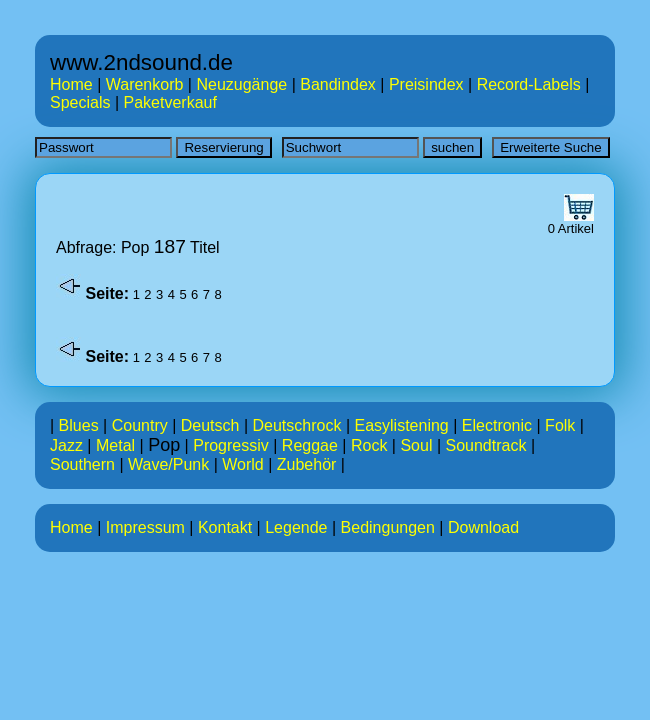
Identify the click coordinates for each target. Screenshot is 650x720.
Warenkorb (145, 84)
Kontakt (225, 527)
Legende (296, 527)
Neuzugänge (241, 84)
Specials (80, 102)
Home (71, 84)
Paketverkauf (170, 102)
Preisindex (426, 84)
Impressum (145, 527)
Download (483, 527)
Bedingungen (388, 527)
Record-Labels (529, 84)
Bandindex (338, 84)
